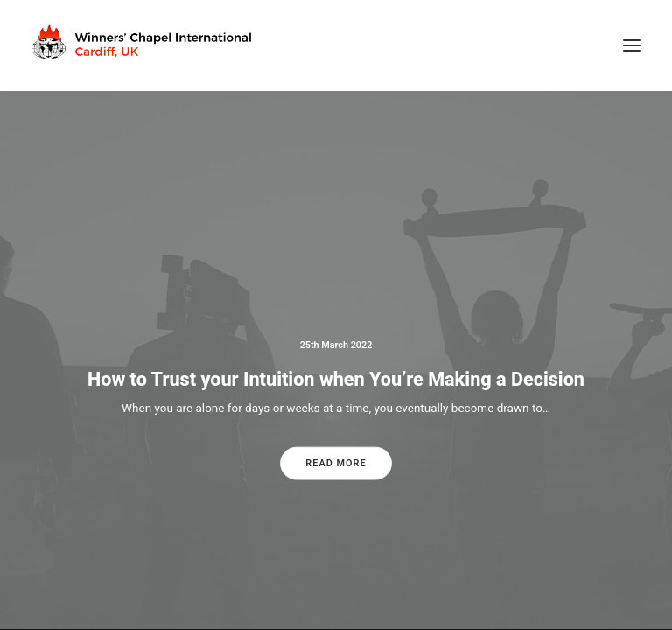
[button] (632, 45)
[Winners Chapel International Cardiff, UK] (143, 45)
